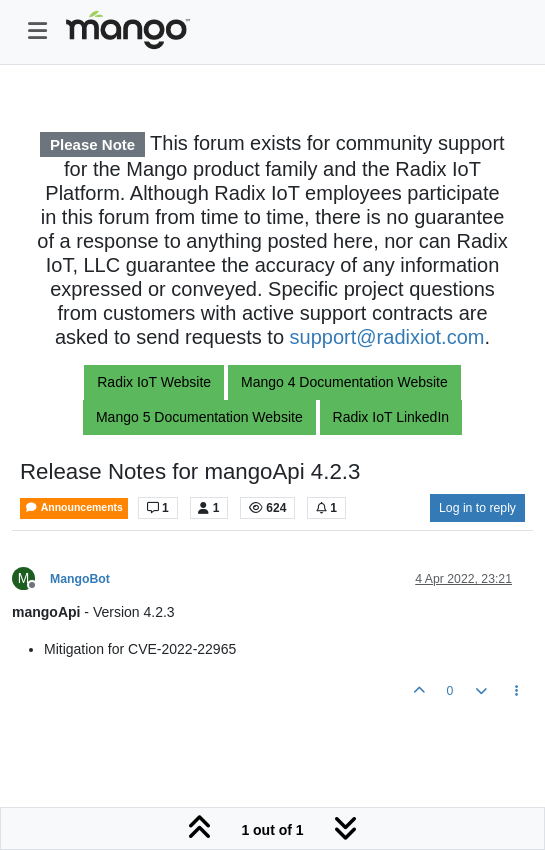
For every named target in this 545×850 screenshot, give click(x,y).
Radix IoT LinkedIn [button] (391, 417)
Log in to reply (477, 508)
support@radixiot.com (387, 337)
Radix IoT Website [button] (154, 382)
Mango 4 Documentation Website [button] (344, 382)
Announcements (74, 507)
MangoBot (80, 579)
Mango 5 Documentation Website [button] (199, 417)
